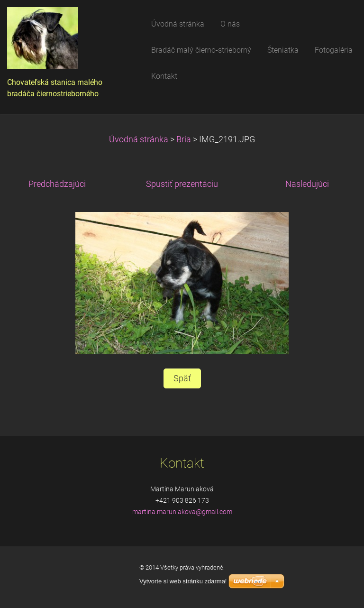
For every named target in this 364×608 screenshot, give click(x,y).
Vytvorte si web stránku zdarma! (183, 581)
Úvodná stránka (139, 139)
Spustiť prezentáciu (182, 184)
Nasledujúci (307, 184)
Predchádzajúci (57, 184)
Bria (184, 139)
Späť (182, 378)
